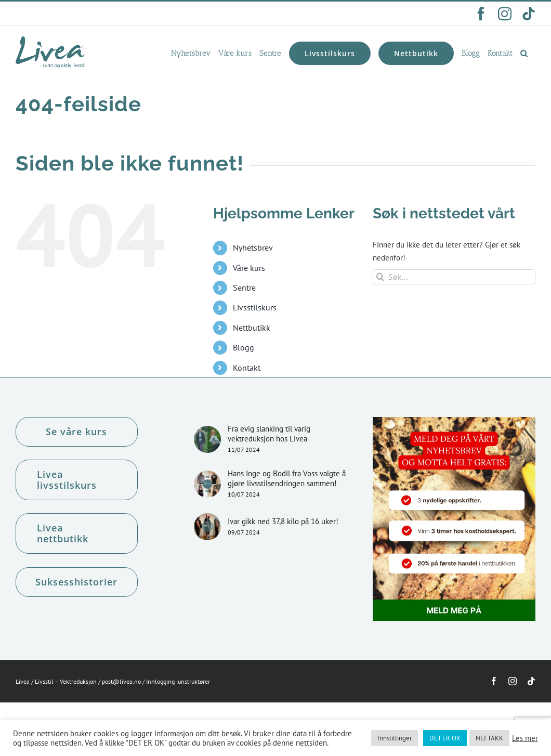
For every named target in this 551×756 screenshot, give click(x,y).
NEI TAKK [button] (489, 738)
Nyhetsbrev (253, 247)
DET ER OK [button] (445, 738)
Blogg (244, 347)
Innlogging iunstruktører (178, 681)
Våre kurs (249, 268)
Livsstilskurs (255, 307)
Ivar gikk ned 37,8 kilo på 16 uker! (283, 521)
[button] (524, 53)
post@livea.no (121, 681)
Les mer (525, 738)
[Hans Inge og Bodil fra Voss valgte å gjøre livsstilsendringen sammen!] (207, 484)
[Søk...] (454, 277)
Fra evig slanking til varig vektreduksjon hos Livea (269, 434)
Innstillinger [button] (395, 738)
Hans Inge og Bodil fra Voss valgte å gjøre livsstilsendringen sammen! (287, 478)
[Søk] (380, 277)
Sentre (244, 288)
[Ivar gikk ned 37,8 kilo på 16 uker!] (207, 527)
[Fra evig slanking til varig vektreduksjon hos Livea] (207, 439)
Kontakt (247, 368)
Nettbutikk (252, 328)
